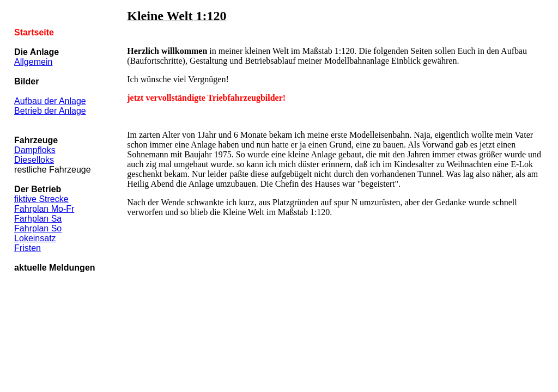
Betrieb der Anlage (50, 111)
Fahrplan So (38, 228)
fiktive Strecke (41, 199)
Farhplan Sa (38, 219)
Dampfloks (35, 150)
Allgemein (33, 62)
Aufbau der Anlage (50, 101)
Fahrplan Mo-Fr (44, 209)
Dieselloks (34, 160)
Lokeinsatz (35, 238)
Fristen (28, 248)
